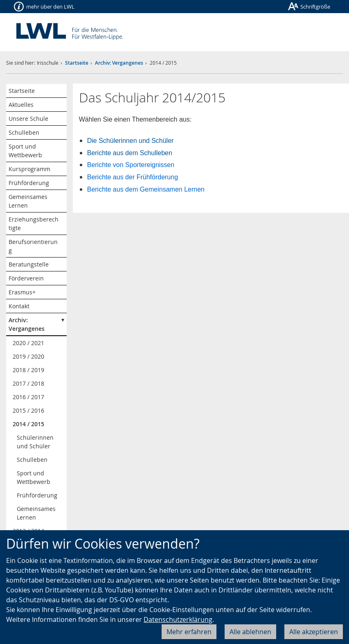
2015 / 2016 (28, 410)
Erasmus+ (22, 292)
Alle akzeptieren (314, 632)
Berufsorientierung (33, 246)
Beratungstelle (29, 264)
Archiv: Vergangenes (119, 63)
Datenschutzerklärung (178, 619)
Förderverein (26, 278)
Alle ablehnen (250, 632)
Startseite (77, 63)
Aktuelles (21, 105)
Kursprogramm (29, 169)
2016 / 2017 (28, 397)
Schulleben (24, 132)
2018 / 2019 (28, 370)
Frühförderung (29, 183)
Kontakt (19, 306)
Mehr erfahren (189, 632)
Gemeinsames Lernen (28, 201)
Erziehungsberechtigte (34, 224)
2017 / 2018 (28, 383)
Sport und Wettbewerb (25, 151)
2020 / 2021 (28, 343)
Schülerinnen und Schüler (35, 442)
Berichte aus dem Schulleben (130, 153)
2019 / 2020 (28, 356)
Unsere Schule (28, 119)
